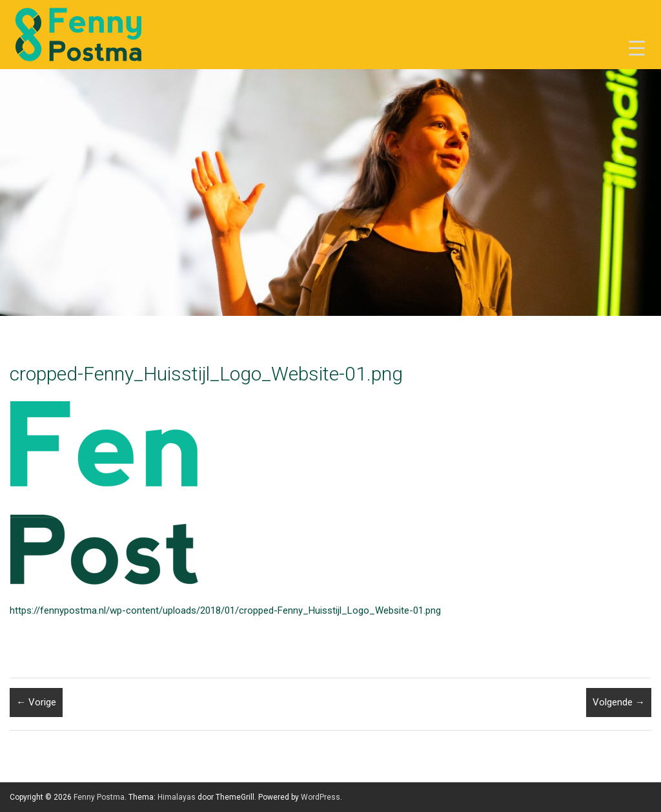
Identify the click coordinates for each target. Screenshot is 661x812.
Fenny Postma (99, 797)
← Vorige (36, 702)
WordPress (320, 797)
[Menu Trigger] (637, 48)
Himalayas (177, 797)
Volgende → (619, 702)
